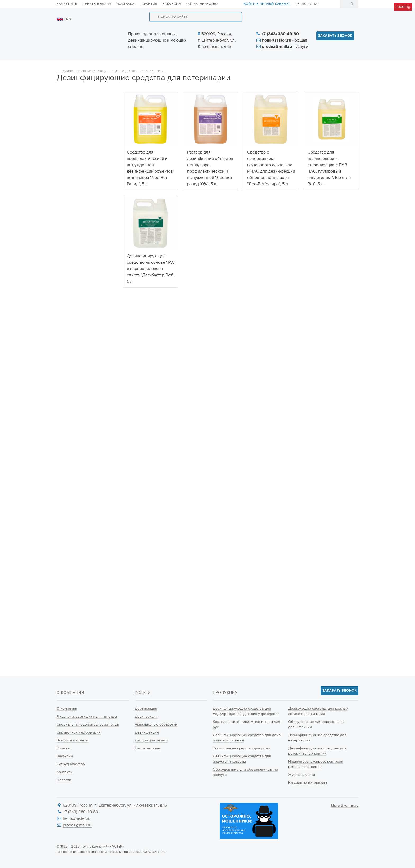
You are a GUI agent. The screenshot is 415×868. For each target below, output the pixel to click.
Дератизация (146, 709)
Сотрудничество (202, 4)
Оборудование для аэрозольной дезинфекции (87, 255)
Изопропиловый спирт (82, 412)
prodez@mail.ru (277, 47)
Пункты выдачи (97, 4)
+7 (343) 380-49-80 (280, 34)
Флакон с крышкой (78, 621)
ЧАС (161, 85)
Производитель (72, 505)
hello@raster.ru (277, 41)
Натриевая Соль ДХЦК (81, 366)
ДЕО (66, 520)
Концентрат (72, 567)
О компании (76, 67)
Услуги (208, 67)
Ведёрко (69, 635)
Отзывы (64, 748)
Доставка (125, 4)
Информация (294, 67)
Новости (248, 67)
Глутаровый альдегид (81, 405)
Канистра (70, 628)
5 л (65, 479)
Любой (68, 359)
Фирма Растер (74, 533)
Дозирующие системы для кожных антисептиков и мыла (86, 236)
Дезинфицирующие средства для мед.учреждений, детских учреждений (85, 120)
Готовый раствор (77, 581)
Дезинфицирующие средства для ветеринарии (116, 85)
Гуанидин (70, 379)
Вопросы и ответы (73, 740)
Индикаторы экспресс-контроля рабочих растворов (82, 311)
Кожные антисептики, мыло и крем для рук (87, 142)
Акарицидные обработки (156, 725)
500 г (67, 446)
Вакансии (172, 4)
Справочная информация (79, 732)
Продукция (125, 67)
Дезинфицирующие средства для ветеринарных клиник (87, 289)
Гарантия (148, 4)
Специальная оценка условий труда (88, 725)
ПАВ (66, 385)
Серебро (69, 399)
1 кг (65, 459)
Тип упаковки (70, 606)
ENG (68, 19)
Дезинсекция (146, 717)
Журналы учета (75, 327)
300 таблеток (74, 466)
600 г (67, 453)
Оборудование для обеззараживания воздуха (86, 217)
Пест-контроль (147, 748)
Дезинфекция (147, 732)
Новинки (169, 67)
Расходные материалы (82, 336)
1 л (64, 473)
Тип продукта (70, 552)
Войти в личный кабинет (267, 4)
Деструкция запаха (151, 740)
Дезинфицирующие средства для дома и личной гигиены (80, 161)
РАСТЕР (69, 527)
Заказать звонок (335, 36)
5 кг (65, 486)
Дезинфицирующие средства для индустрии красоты (84, 199)
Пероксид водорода (79, 392)
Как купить (67, 4)
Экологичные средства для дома (87, 180)
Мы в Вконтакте (345, 806)
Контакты (342, 67)
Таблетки (70, 574)
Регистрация (308, 4)
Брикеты (69, 587)
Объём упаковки (73, 431)
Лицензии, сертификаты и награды (87, 717)
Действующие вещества (81, 350)
